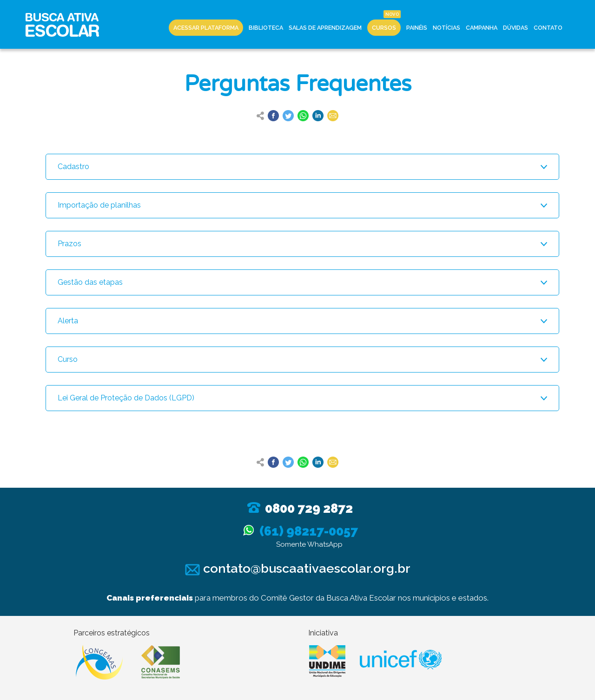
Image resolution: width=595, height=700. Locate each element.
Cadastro (73, 167)
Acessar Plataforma (206, 28)
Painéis (417, 28)
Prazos (69, 244)
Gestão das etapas (90, 282)
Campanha (482, 28)
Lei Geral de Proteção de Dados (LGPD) (126, 398)
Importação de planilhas (99, 205)
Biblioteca (266, 28)
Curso (68, 359)
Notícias (446, 28)
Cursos (384, 28)
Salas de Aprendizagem (325, 28)
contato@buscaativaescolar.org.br (298, 568)
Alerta (68, 321)
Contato (548, 28)
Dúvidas (516, 28)
